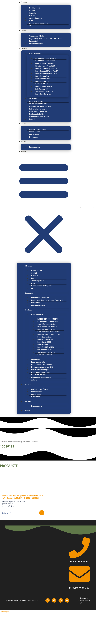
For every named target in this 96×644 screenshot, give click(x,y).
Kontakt (23, 152)
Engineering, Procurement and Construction (46, 38)
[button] (44, 207)
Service (23, 124)
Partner (23, 142)
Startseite (3, 442)
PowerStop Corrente (43, 94)
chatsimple (4, 611)
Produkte (24, 48)
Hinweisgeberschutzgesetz (39, 23)
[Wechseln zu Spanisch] (93, 207)
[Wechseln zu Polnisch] (87, 207)
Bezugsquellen (35, 147)
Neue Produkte (35, 54)
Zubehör (32, 119)
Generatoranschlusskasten (39, 117)
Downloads (33, 137)
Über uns (24, 2)
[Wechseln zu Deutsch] (84, 207)
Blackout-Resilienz (36, 44)
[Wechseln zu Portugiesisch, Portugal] (90, 207)
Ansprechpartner (36, 18)
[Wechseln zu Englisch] (81, 207)
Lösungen (24, 30)
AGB (31, 26)
